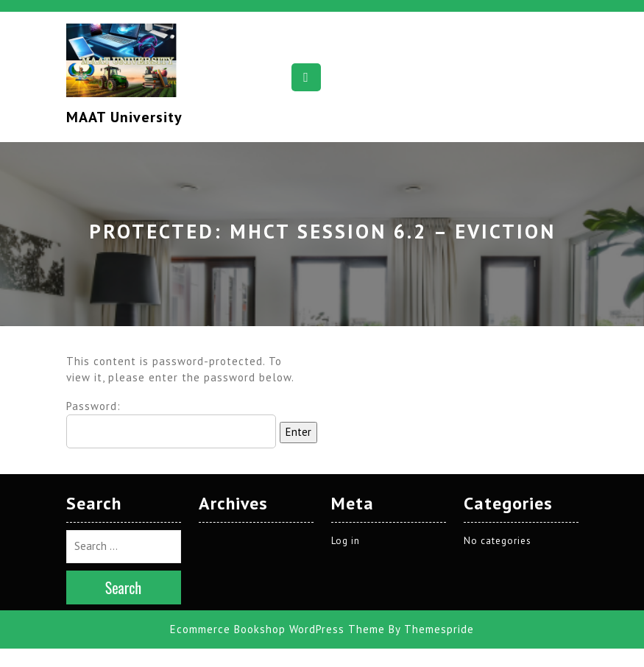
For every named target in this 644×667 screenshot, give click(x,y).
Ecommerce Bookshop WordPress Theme (277, 597)
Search (124, 556)
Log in (346, 509)
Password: (171, 424)
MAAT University (124, 117)
